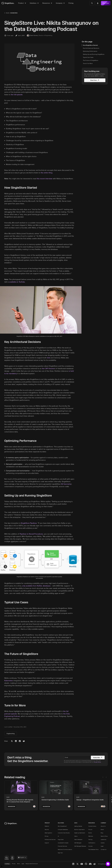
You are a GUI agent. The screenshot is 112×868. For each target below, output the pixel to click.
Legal (102, 846)
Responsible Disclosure (32, 864)
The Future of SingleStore (91, 60)
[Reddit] (94, 864)
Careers (103, 843)
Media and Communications (65, 849)
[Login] (98, 3)
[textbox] (77, 757)
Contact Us (104, 849)
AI (58, 836)
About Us (103, 826)
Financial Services (62, 846)
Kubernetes (9, 681)
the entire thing (47, 173)
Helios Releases (78, 839)
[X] (77, 864)
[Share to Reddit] (24, 741)
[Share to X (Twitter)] (12, 741)
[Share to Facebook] (20, 741)
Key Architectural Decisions (91, 48)
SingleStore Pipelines (29, 523)
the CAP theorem (48, 369)
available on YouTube (17, 282)
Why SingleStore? (62, 826)
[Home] (8, 3)
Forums (90, 829)
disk (49, 358)
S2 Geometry (66, 484)
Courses (91, 846)
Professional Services (50, 839)
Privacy (14, 864)
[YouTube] (82, 864)
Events (90, 833)
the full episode (17, 95)
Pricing (47, 836)
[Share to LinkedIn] (16, 741)
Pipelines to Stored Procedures (31, 534)
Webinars (91, 836)
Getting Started (78, 826)
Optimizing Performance (90, 51)
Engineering (14, 13)
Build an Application (80, 829)
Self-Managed (78, 843)
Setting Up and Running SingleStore (94, 54)
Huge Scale (61, 839)
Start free (106, 3)
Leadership (104, 839)
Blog (8, 13)
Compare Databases (63, 829)
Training (90, 839)
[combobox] (22, 857)
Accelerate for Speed (63, 843)
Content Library (92, 826)
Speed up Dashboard (80, 833)
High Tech (60, 853)
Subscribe (98, 758)
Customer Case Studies (64, 833)
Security (47, 829)
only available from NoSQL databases (36, 586)
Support (47, 843)
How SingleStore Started (90, 45)
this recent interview (45, 179)
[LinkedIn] (73, 864)
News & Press (104, 836)
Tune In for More (88, 63)
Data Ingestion (48, 833)
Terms (19, 864)
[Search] (92, 3)
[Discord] (90, 864)
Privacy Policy (97, 762)
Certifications (92, 843)
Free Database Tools (94, 849)
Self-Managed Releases (80, 846)
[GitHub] (86, 864)
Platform (47, 826)
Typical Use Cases (88, 57)
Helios (76, 836)
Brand (102, 829)
